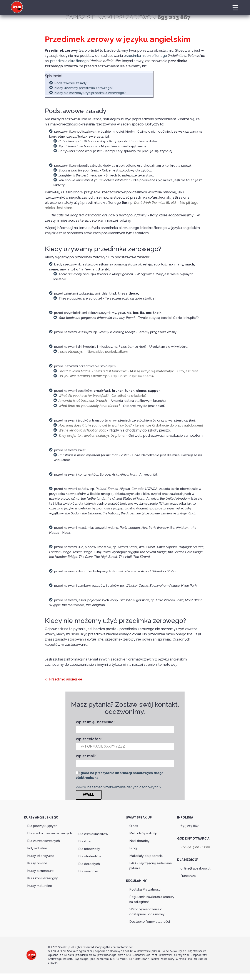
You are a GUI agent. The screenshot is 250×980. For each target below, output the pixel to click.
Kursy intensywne (41, 856)
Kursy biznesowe (40, 871)
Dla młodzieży (89, 849)
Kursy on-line (37, 863)
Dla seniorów (88, 871)
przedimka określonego (69, 61)
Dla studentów (90, 856)
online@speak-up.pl (195, 868)
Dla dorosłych (89, 864)
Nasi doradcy (139, 841)
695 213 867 (190, 826)
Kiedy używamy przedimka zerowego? (84, 88)
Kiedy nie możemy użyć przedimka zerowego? (90, 93)
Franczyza (188, 876)
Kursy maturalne (40, 886)
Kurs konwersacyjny (42, 878)
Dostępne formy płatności (150, 922)
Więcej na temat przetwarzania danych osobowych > (118, 787)
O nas (134, 826)
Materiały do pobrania (146, 856)
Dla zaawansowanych (43, 841)
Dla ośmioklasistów (93, 834)
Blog (133, 848)
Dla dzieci (86, 841)
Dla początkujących (42, 826)
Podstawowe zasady (70, 83)
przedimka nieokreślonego (145, 56)
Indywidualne (37, 848)
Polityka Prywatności (145, 889)
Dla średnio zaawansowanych (50, 833)
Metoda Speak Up (143, 833)
